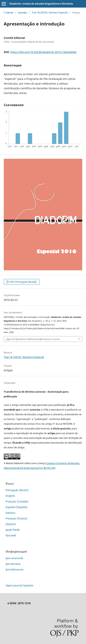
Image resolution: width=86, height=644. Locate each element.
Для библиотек (15, 569)
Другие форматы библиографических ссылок (33, 339)
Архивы (23, 12)
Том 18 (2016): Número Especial (50, 12)
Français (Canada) (17, 501)
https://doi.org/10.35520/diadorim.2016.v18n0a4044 (43, 52)
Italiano (10, 513)
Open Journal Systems (20, 585)
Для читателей (14, 558)
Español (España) (17, 507)
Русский (11, 535)
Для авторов (13, 564)
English (10, 496)
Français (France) (16, 518)
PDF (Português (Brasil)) (23, 282)
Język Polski (13, 530)
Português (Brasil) (17, 490)
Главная (9, 12)
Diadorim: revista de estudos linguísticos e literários (41, 4)
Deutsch (11, 524)
